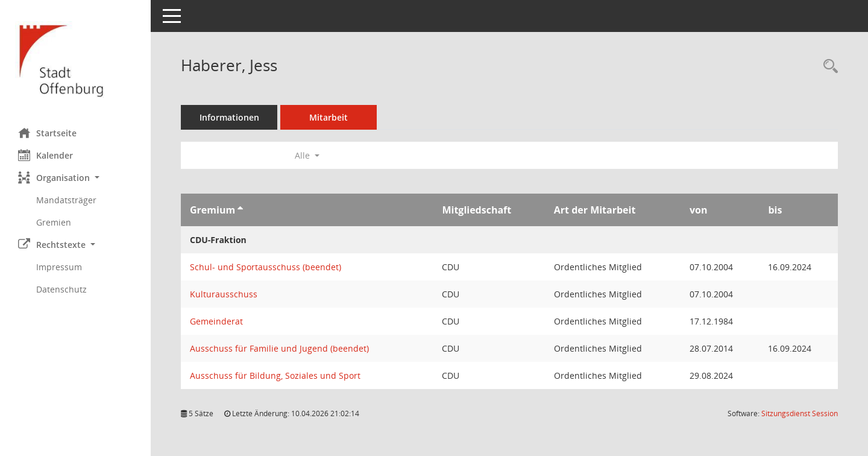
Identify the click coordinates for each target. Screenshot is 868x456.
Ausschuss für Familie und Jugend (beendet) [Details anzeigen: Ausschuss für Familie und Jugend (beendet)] (279, 348)
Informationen (229, 117)
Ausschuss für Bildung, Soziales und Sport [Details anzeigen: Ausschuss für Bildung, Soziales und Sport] (275, 375)
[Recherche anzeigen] (828, 67)
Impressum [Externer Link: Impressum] (59, 267)
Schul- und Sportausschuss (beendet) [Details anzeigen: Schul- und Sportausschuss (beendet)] (266, 267)
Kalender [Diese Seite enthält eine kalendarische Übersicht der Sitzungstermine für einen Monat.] (46, 155)
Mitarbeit (329, 117)
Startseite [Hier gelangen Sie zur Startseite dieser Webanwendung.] (47, 133)
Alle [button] (307, 155)
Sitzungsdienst (800, 413)
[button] (75, 178)
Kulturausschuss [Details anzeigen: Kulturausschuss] (224, 294)
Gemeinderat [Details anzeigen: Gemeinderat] (216, 321)
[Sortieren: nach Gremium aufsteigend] (240, 210)
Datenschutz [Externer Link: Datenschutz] (61, 289)
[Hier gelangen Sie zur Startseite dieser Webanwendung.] (75, 59)
